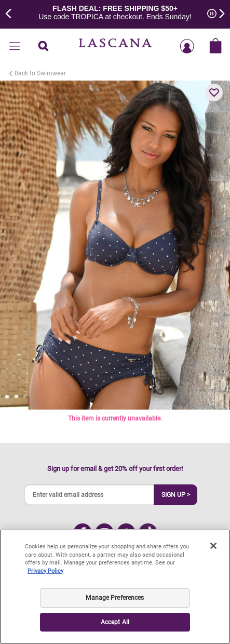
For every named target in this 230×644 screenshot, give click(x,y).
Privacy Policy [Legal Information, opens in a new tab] (45, 571)
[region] (115, 587)
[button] (214, 93)
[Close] (213, 546)
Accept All (115, 622)
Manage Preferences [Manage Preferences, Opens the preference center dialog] (115, 598)
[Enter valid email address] (89, 495)
